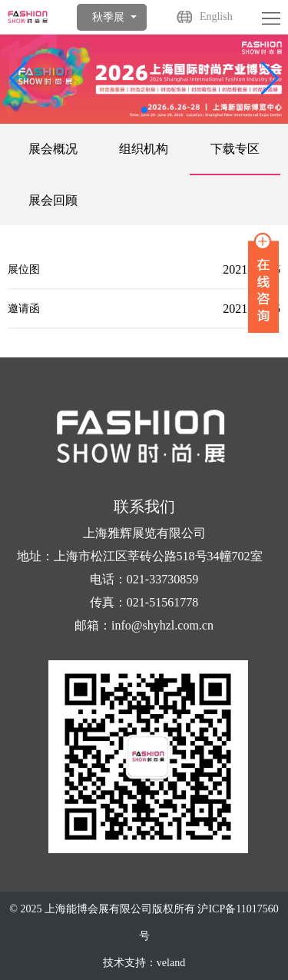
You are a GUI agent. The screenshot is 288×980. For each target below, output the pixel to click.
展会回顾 (53, 200)
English (216, 17)
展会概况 (53, 149)
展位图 (24, 272)
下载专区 (235, 149)
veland (171, 963)
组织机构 (144, 149)
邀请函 (24, 312)
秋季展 (108, 17)
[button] (270, 78)
